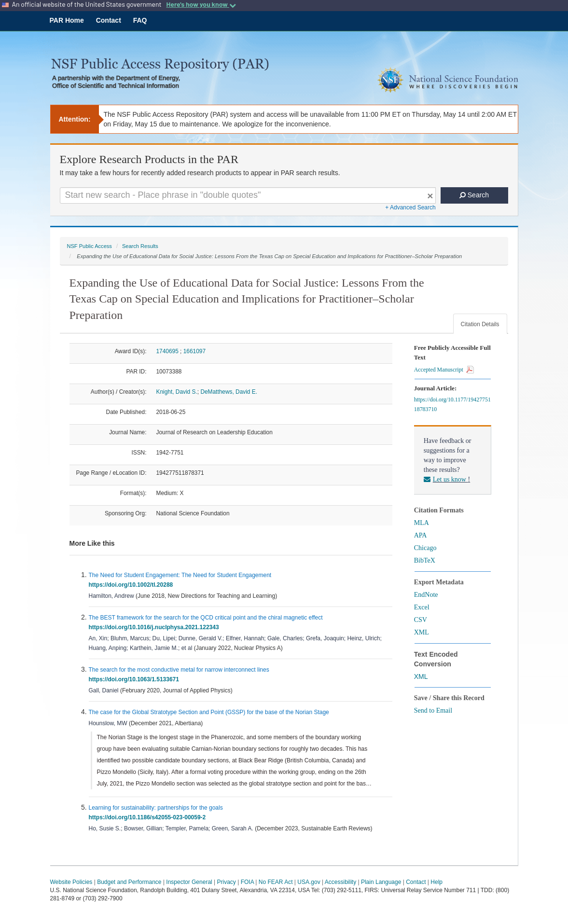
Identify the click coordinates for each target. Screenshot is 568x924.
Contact (109, 20)
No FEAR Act (276, 882)
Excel (422, 607)
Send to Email (433, 710)
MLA (422, 523)
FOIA (247, 882)
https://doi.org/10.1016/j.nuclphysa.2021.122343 (156, 627)
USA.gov (309, 882)
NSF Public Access (90, 246)
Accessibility (340, 882)
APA (421, 535)
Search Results (140, 246)
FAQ (140, 20)
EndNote (426, 595)
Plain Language (381, 882)
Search (474, 195)
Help (436, 882)
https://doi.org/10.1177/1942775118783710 (452, 404)
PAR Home (67, 20)
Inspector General (189, 882)
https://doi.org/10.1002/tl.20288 (132, 585)
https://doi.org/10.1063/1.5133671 (136, 679)
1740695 (167, 351)
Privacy (227, 882)
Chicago (425, 548)
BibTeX (425, 560)
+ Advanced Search (410, 207)
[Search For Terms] (248, 195)
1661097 (194, 351)
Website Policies (71, 882)
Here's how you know (201, 4)
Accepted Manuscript (444, 370)
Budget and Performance (129, 882)
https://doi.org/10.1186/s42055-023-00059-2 (149, 817)
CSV (421, 620)
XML (422, 632)
